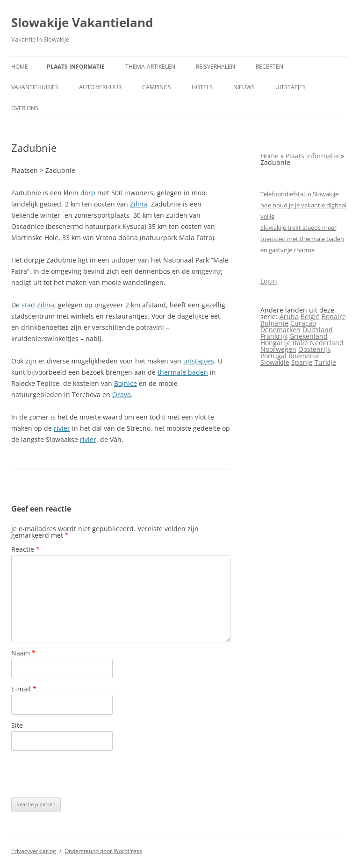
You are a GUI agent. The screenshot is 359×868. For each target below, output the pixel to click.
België (310, 317)
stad (28, 305)
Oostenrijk (314, 349)
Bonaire (334, 317)
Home (20, 67)
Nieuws (244, 87)
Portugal (273, 356)
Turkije (325, 362)
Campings (157, 87)
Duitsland (318, 330)
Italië (300, 343)
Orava (122, 395)
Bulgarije (274, 323)
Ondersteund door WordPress (103, 851)
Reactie (25, 549)
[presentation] (82, 774)
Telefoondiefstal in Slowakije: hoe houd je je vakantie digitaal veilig (303, 205)
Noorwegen (278, 349)
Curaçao (303, 323)
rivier (62, 428)
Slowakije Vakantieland (82, 22)
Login (269, 281)
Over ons (25, 108)
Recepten (269, 67)
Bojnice (126, 383)
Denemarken (280, 330)
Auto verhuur (100, 87)
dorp (88, 193)
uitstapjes (199, 361)
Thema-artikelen (150, 67)
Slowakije (275, 362)
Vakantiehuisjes (35, 87)
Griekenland (309, 336)
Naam (23, 653)
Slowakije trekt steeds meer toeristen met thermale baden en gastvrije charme (302, 239)
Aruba (289, 317)
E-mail (24, 689)
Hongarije (276, 343)
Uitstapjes (291, 87)
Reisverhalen (215, 67)
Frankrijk (274, 336)
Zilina (139, 204)
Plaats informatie (76, 67)
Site (17, 725)
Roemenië (304, 356)
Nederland (327, 343)
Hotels (202, 87)
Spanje (302, 362)
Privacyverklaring (34, 851)
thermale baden (183, 372)
